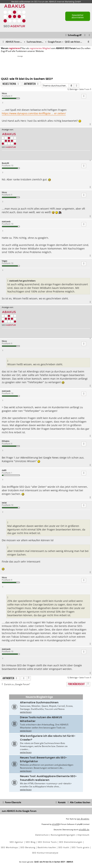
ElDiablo (6, 441)
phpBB (56, 824)
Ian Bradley (83, 819)
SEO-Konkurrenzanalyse (45, 853)
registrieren (15, 48)
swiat (4, 503)
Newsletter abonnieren (78, 16)
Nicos (4, 93)
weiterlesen (26, 712)
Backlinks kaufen (47, 847)
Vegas (4, 261)
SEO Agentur (16, 842)
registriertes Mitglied (40, 48)
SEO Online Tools (47, 842)
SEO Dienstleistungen (71, 842)
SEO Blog (31, 842)
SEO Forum (39, 2)
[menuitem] (90, 35)
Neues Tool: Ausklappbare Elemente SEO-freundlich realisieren (48, 778)
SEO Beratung (28, 847)
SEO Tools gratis (80, 847)
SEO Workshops (9, 847)
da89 (4, 470)
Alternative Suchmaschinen (39, 702)
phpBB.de (84, 829)
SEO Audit (64, 847)
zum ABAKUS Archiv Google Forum (19, 811)
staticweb (6, 221)
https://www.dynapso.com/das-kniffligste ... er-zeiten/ (34, 113)
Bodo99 (5, 163)
